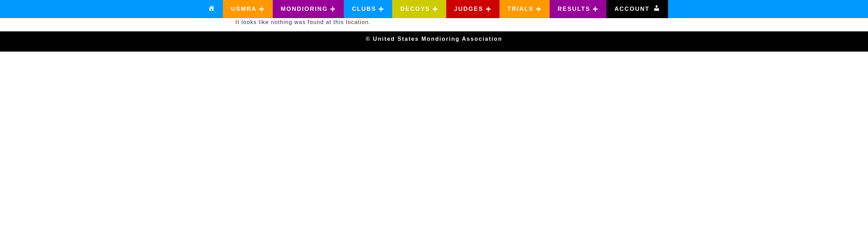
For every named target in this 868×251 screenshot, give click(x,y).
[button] (248, 9)
